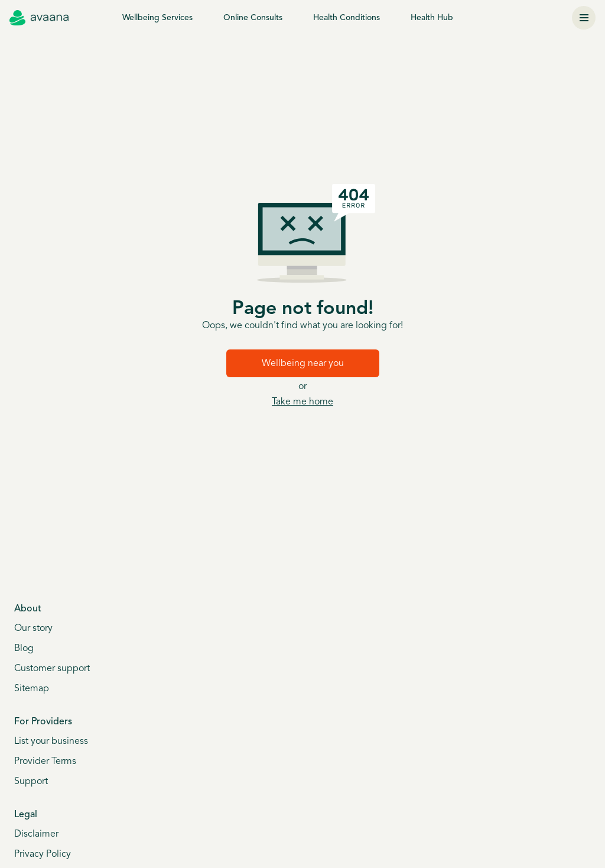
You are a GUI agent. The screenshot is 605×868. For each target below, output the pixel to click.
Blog (24, 649)
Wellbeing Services (157, 18)
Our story (33, 629)
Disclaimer (36, 834)
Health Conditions (347, 18)
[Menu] (584, 18)
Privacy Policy (43, 854)
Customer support (52, 669)
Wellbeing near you (303, 364)
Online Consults (253, 18)
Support (31, 782)
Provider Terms (45, 762)
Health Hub (432, 18)
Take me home (302, 402)
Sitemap (32, 689)
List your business (51, 741)
